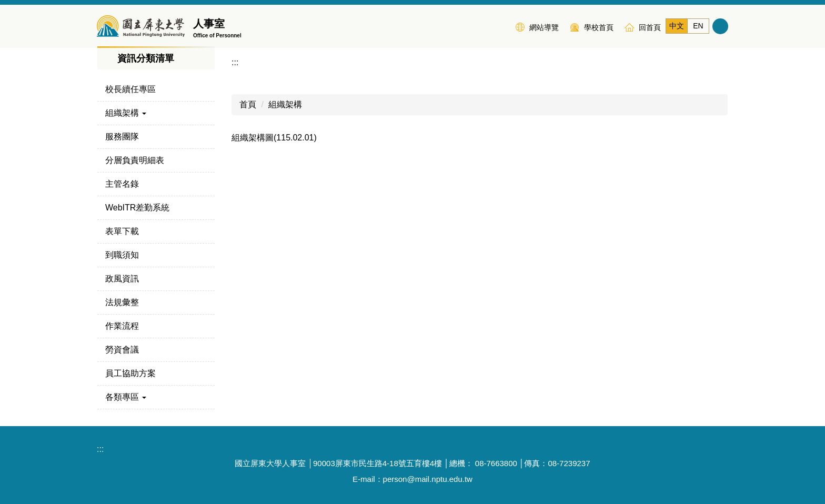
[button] (156, 113)
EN (698, 26)
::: (501, 26)
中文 (677, 26)
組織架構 (285, 104)
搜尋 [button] (720, 26)
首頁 (248, 104)
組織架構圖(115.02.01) (274, 138)
